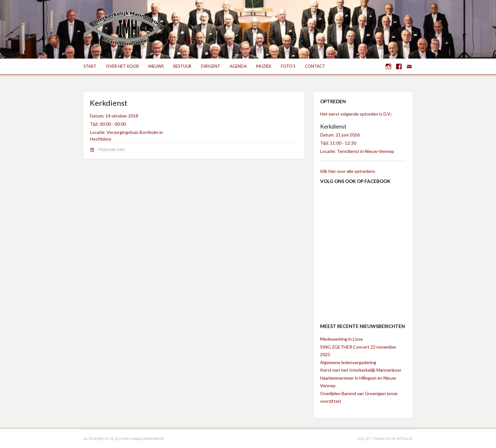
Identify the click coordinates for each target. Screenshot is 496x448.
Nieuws (156, 66)
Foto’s (288, 66)
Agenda (238, 66)
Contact (315, 66)
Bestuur (182, 66)
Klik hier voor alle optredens (348, 171)
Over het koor (122, 66)
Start (90, 66)
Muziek (264, 66)
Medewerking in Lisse (341, 339)
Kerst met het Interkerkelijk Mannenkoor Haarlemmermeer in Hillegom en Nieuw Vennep (361, 378)
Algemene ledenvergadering (348, 362)
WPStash (404, 439)
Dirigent (211, 66)
